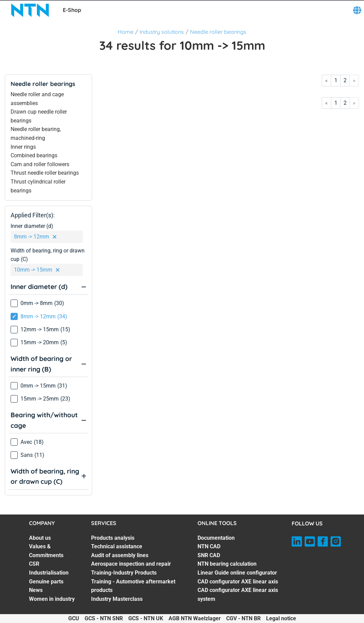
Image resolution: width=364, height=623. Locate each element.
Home (126, 32)
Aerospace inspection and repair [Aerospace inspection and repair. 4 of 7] (131, 564)
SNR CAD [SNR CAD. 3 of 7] (209, 555)
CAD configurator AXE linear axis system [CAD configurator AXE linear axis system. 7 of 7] (238, 595)
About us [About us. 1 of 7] (40, 538)
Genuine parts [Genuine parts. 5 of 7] (46, 582)
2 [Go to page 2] (345, 80)
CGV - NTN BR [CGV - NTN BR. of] (243, 618)
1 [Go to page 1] (336, 80)
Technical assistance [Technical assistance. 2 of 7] (117, 546)
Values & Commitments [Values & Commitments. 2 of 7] (46, 551)
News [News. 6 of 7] (36, 590)
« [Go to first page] (326, 80)
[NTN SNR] (30, 10)
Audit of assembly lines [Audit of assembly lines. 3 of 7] (120, 555)
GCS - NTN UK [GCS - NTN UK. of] (146, 618)
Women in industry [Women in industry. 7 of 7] (52, 599)
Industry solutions (162, 32)
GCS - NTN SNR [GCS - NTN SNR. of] (104, 618)
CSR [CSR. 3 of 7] (34, 564)
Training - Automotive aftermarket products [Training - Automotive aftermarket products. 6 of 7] (133, 586)
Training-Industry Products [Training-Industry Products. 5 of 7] (124, 573)
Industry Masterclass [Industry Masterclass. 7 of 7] (117, 599)
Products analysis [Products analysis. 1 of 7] (113, 538)
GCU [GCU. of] (74, 618)
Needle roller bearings (218, 32)
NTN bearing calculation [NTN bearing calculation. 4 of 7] (227, 564)
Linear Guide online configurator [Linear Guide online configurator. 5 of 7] (237, 573)
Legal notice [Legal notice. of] (281, 618)
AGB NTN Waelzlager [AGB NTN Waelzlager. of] (195, 618)
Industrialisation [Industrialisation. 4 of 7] (49, 573)
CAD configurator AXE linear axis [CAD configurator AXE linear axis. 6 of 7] (238, 582)
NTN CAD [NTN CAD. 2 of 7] (209, 546)
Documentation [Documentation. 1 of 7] (216, 538)
